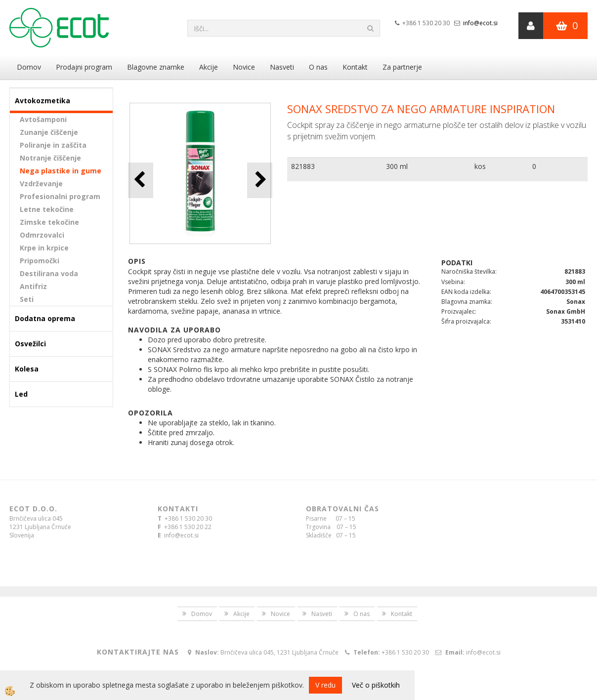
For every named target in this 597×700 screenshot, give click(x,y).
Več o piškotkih (376, 685)
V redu (325, 685)
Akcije (209, 67)
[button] (260, 180)
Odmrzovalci (42, 235)
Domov (29, 67)
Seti (27, 299)
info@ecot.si (480, 23)
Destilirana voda (49, 273)
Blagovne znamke (156, 67)
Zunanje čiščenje (49, 132)
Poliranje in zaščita (53, 145)
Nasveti (282, 67)
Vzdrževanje (41, 184)
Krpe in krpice (44, 248)
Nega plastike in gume (61, 171)
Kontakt (355, 67)
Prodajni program (84, 67)
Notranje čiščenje (50, 158)
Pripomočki (40, 261)
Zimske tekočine (49, 222)
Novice (244, 67)
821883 (303, 166)
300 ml (397, 166)
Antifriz (33, 286)
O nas (318, 67)
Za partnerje (402, 67)
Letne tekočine (47, 209)
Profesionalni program (60, 196)
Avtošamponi (43, 119)
